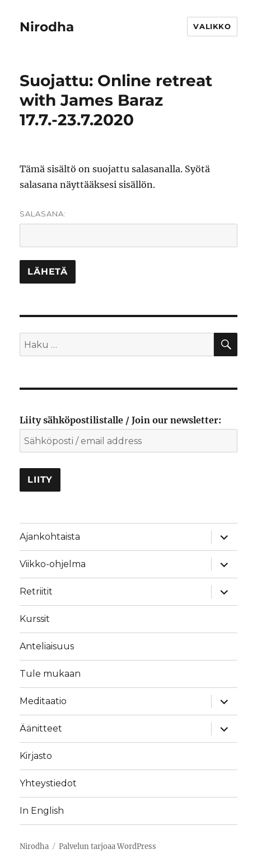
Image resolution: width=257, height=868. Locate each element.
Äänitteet (41, 728)
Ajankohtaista (50, 537)
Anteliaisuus (47, 646)
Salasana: (128, 228)
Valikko (212, 26)
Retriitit (36, 591)
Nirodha (47, 27)
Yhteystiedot (48, 783)
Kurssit (35, 619)
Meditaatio (43, 701)
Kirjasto (36, 756)
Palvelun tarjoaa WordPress (108, 846)
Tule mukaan (50, 674)
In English (42, 811)
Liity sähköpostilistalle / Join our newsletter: (120, 420)
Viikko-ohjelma (53, 564)
